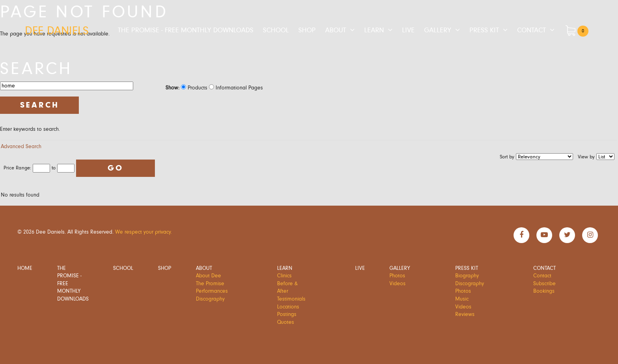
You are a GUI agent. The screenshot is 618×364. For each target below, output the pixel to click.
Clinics (284, 276)
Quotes (286, 322)
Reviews (465, 314)
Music (462, 299)
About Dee (208, 276)
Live (408, 30)
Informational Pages (236, 88)
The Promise (210, 284)
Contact (531, 30)
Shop (307, 30)
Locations (288, 307)
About (336, 30)
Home (25, 268)
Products (194, 88)
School (276, 30)
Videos (397, 284)
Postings (287, 314)
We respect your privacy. (143, 232)
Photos (397, 276)
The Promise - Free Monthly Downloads (186, 30)
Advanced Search (21, 147)
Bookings (544, 291)
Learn (374, 30)
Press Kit (484, 30)
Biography (467, 276)
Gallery (438, 30)
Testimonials (291, 299)
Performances (212, 291)
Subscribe (544, 284)
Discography (210, 299)
